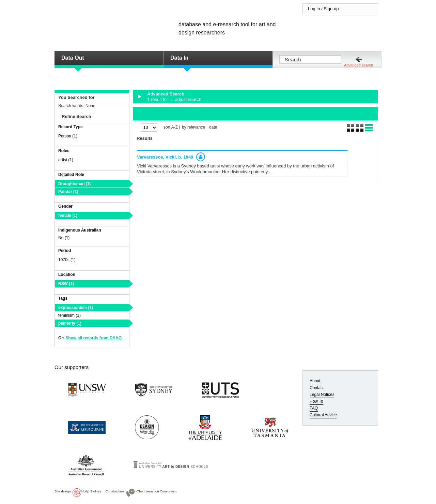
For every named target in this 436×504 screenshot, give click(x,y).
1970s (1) (67, 260)
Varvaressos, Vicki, (165, 157)
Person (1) (68, 136)
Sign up (331, 9)
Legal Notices (322, 395)
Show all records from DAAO (94, 338)
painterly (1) (70, 323)
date (213, 127)
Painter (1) (68, 192)
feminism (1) (69, 315)
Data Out (73, 58)
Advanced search (359, 65)
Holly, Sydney (91, 491)
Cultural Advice (323, 415)
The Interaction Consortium (157, 491)
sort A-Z (171, 127)
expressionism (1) (76, 308)
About (315, 381)
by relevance (193, 127)
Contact (317, 388)
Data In (179, 58)
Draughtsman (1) (74, 184)
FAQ (314, 408)
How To (316, 401)
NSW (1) (66, 284)
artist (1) (66, 160)
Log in (314, 9)
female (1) (68, 216)
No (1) (64, 238)
